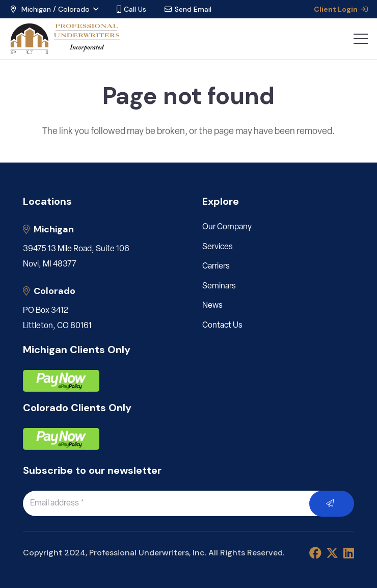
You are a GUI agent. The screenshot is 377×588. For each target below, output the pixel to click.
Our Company (227, 227)
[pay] (61, 381)
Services (218, 247)
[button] (54, 9)
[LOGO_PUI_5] (64, 39)
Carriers (216, 266)
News (212, 306)
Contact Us (222, 326)
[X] (332, 553)
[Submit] (332, 504)
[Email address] (178, 503)
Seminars (219, 286)
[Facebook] (315, 553)
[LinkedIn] (349, 553)
